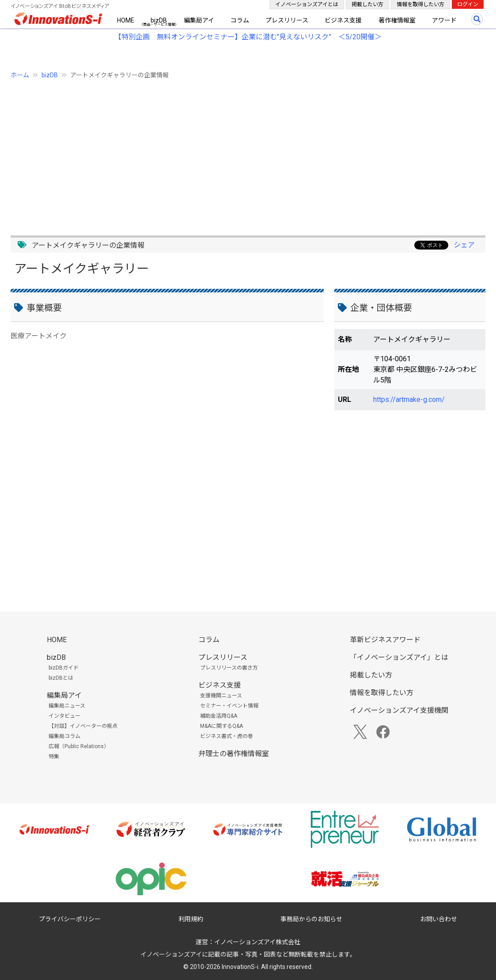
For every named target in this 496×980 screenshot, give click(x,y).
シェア (464, 245)
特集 (54, 757)
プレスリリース (287, 20)
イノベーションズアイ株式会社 (257, 942)
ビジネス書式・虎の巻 (227, 736)
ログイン (468, 4)
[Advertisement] (248, 152)
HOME (126, 20)
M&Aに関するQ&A (221, 726)
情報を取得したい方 (420, 4)
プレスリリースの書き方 (229, 668)
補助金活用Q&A (219, 716)
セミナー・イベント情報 (229, 706)
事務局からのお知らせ (311, 919)
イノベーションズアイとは (307, 4)
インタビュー (64, 716)
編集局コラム (64, 736)
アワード (444, 20)
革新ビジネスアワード (385, 640)
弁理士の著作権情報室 (234, 754)
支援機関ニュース (221, 696)
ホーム (20, 75)
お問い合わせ (439, 919)
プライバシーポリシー (70, 919)
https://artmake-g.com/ (409, 399)
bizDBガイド (64, 668)
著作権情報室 (397, 20)
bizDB (159, 20)
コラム (240, 20)
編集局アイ (199, 20)
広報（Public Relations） (79, 746)
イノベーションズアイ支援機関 (399, 710)
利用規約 (191, 919)
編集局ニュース (67, 706)
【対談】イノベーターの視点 (83, 726)
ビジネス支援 (343, 20)
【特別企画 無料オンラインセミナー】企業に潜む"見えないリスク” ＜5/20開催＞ (248, 37)
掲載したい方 (367, 4)
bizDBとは (61, 678)
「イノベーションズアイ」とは (399, 657)
